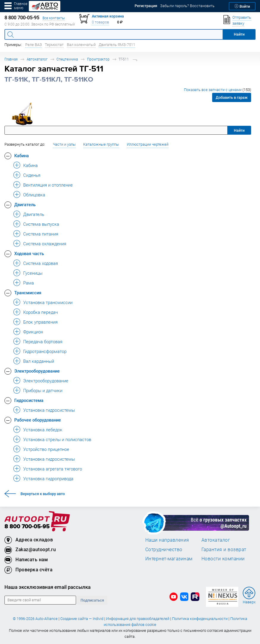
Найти (239, 130)
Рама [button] (29, 283)
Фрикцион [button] (33, 332)
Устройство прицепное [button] (46, 449)
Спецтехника (67, 59)
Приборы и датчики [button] (43, 390)
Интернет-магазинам (169, 559)
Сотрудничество (164, 549)
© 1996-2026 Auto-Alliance (35, 619)
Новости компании (223, 559)
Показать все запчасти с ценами (218, 90)
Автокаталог (37, 59)
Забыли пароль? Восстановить (187, 6)
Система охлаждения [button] (45, 244)
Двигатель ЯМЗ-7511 (117, 45)
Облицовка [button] (34, 195)
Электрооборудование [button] (37, 371)
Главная (11, 59)
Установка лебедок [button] (43, 430)
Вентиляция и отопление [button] (48, 185)
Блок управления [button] (40, 322)
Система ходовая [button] (41, 263)
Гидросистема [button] (29, 400)
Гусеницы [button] (33, 273)
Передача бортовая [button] (43, 341)
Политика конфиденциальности (200, 619)
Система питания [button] (41, 234)
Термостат (54, 45)
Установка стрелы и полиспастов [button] (57, 439)
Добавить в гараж (232, 97)
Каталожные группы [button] (101, 144)
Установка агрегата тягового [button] (53, 469)
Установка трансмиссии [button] (48, 302)
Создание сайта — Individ (82, 619)
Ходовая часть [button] (29, 253)
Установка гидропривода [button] (48, 478)
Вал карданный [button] (39, 361)
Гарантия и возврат (224, 549)
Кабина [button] (22, 155)
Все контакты (54, 18)
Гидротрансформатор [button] (45, 351)
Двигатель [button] (25, 204)
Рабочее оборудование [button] (38, 420)
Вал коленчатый (81, 45)
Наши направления (167, 540)
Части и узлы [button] (64, 144)
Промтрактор (98, 59)
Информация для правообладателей (138, 619)
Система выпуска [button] (41, 224)
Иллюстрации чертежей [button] (148, 144)
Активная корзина (108, 16)
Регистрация (146, 6)
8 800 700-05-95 (27, 527)
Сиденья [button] (32, 175)
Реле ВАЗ (34, 45)
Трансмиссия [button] (28, 292)
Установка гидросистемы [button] (49, 410)
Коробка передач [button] (41, 312)
